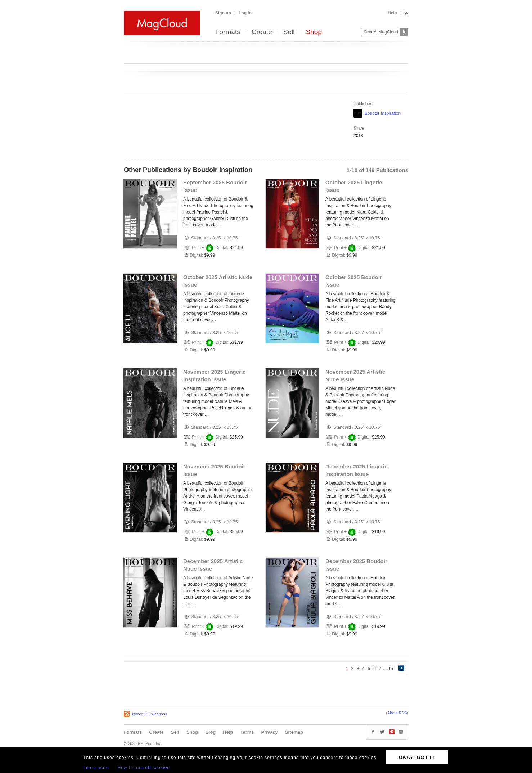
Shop (314, 32)
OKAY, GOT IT (417, 757)
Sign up (223, 13)
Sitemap (294, 732)
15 (391, 669)
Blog (210, 732)
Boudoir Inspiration (383, 113)
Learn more (96, 768)
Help (392, 13)
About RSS (397, 713)
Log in (245, 13)
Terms (247, 732)
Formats (228, 32)
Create (262, 32)
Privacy (270, 732)
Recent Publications (150, 714)
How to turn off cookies (144, 768)
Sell (289, 32)
